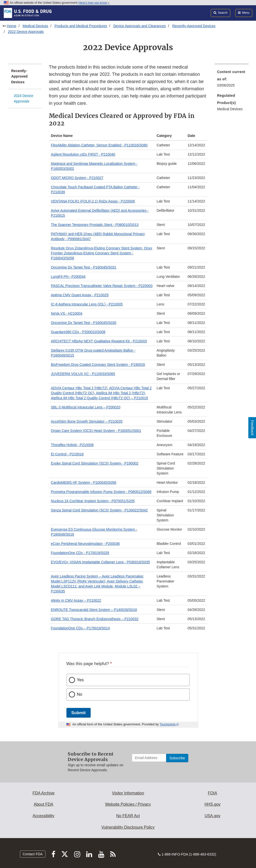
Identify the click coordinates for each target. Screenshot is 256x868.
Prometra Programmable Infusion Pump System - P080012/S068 (101, 492)
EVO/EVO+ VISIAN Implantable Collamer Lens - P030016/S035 (101, 562)
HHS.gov (213, 804)
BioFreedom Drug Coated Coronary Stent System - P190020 (98, 365)
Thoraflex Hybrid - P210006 (72, 445)
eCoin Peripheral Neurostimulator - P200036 (85, 544)
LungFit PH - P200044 (68, 277)
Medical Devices (35, 26)
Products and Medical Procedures (81, 26)
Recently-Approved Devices (194, 26)
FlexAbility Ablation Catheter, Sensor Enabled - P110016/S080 (99, 145)
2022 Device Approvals (26, 32)
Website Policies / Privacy (128, 804)
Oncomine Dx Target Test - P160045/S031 (84, 267)
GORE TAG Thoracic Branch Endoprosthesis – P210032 (95, 619)
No (80, 694)
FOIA (212, 793)
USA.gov (212, 816)
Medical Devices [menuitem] (230, 109)
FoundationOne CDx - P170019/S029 (80, 553)
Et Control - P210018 (67, 454)
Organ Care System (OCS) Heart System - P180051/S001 (96, 431)
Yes (80, 680)
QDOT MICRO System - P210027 (77, 178)
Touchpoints (168, 724)
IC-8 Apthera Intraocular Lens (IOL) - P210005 (87, 304)
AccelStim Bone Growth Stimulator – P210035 (87, 421)
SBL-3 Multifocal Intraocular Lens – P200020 (86, 407)
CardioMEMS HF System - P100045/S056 (84, 482)
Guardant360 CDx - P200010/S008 (78, 332)
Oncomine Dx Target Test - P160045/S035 (84, 323)
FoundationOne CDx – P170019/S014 (80, 628)
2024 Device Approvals (23, 99)
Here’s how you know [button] (94, 3)
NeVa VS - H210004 (67, 313)
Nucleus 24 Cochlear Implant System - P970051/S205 (93, 501)
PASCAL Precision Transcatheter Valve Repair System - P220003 (102, 286)
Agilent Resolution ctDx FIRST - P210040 (83, 154)
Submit (79, 713)
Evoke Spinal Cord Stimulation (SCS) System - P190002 (95, 463)
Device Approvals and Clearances (140, 26)
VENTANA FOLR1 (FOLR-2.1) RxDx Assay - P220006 (93, 201)
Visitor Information (128, 793)
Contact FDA (33, 854)
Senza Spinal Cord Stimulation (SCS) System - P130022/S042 (99, 510)
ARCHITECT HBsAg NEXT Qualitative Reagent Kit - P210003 (99, 341)
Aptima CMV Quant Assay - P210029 (80, 295)
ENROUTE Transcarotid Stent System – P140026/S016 (94, 610)
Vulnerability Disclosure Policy (128, 827)
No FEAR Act (128, 816)
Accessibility (44, 816)
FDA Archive (43, 793)
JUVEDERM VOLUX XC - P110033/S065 (83, 374)
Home (12, 26)
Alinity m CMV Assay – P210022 (76, 600)
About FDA (43, 804)
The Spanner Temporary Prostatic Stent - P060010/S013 (95, 225)
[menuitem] (232, 80)
